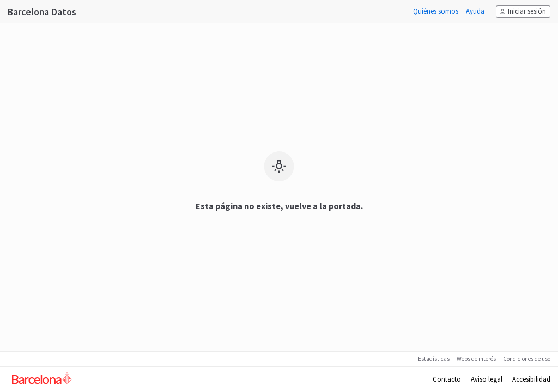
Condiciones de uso (527, 359)
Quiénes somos (436, 11)
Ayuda (475, 11)
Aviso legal (487, 379)
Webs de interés (476, 359)
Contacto (447, 379)
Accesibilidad (531, 379)
